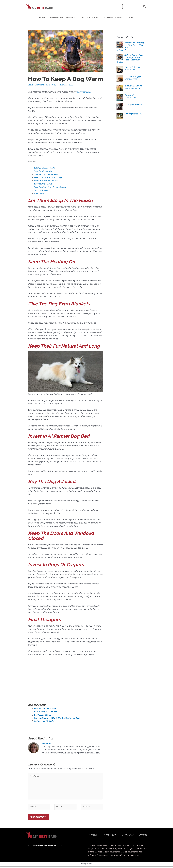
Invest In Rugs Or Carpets (46, 190)
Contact (93, 837)
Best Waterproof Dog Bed (46, 711)
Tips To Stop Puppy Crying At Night (133, 78)
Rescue (130, 17)
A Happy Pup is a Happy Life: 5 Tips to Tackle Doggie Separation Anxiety (130, 58)
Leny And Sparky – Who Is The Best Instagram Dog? (59, 718)
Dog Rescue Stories (43, 715)
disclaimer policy (85, 92)
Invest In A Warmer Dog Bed (47, 181)
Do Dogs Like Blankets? (131, 106)
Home (42, 17)
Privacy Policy (110, 837)
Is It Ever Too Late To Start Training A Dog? (134, 87)
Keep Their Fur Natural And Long (49, 177)
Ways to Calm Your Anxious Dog (133, 68)
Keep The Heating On (44, 171)
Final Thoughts (41, 193)
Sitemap (143, 837)
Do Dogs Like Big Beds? (45, 721)
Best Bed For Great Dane (46, 708)
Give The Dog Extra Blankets (47, 174)
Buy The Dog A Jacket (44, 184)
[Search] (144, 7)
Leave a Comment (36, 85)
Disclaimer (128, 837)
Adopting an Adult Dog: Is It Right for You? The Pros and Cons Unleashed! (129, 46)
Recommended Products (63, 17)
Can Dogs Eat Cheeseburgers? (132, 96)
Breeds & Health (90, 17)
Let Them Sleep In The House (47, 168)
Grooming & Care (112, 17)
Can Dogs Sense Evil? (134, 114)
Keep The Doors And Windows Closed (51, 187)
